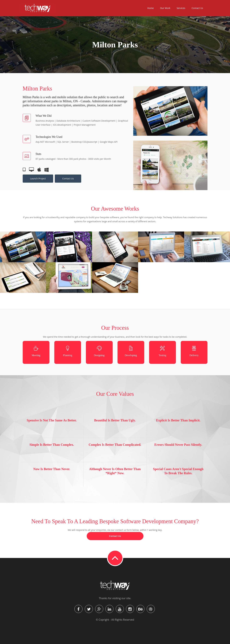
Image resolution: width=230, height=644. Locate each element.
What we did (44, 116)
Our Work (165, 8)
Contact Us (197, 8)
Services (181, 8)
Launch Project (38, 178)
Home (151, 8)
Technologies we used (49, 137)
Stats (38, 154)
